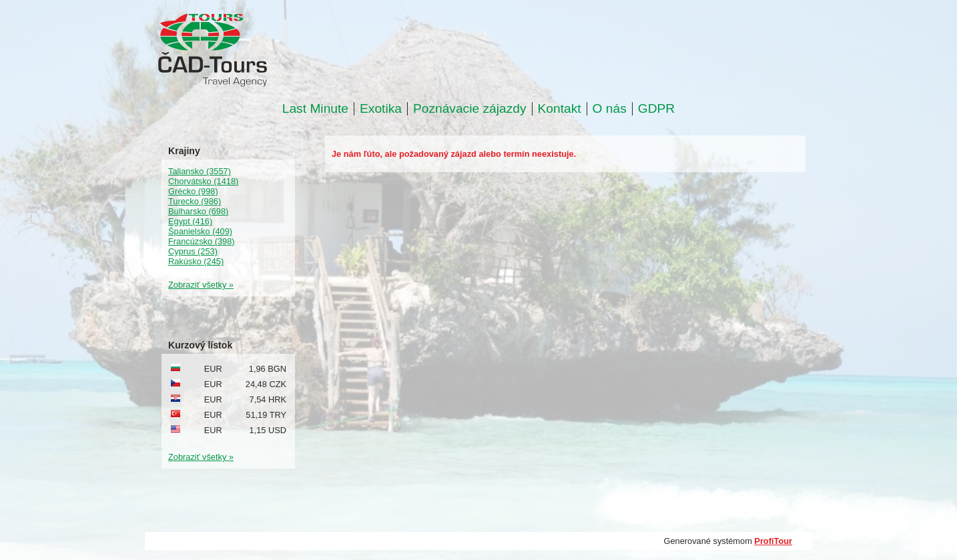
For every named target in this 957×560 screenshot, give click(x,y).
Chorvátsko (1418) (203, 181)
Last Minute (315, 109)
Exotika (381, 109)
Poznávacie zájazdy (470, 109)
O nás (610, 109)
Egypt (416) (190, 221)
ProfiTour (773, 541)
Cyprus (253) (193, 251)
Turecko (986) (195, 201)
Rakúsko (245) (196, 261)
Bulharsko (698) (198, 211)
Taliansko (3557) (200, 171)
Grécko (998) (193, 191)
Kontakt (560, 109)
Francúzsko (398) (202, 241)
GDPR (656, 109)
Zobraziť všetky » (201, 285)
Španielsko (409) (200, 231)
